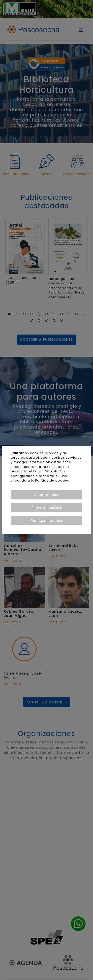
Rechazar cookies (47, 508)
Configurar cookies (47, 521)
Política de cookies (52, 480)
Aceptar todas (47, 495)
